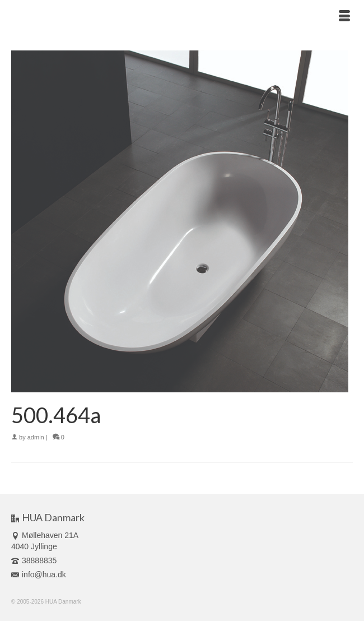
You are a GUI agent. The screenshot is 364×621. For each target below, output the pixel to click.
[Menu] (344, 17)
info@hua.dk (39, 574)
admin (36, 437)
